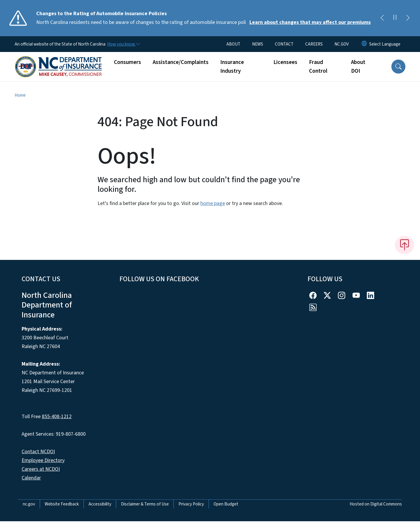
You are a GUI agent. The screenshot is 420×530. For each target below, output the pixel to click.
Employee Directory (43, 460)
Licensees (285, 62)
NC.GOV (342, 44)
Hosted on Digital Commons (376, 504)
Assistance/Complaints (181, 62)
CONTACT (284, 44)
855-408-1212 (57, 417)
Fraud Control (318, 67)
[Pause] (395, 18)
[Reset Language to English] (364, 44)
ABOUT (233, 44)
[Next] (408, 18)
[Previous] (382, 18)
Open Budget (226, 504)
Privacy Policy (191, 504)
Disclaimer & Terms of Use (145, 504)
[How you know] (123, 44)
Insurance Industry (232, 67)
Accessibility (100, 504)
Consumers (127, 62)
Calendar (31, 478)
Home (20, 95)
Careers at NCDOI (41, 469)
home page (213, 203)
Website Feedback (62, 504)
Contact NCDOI (38, 452)
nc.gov (29, 504)
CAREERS (314, 44)
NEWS (258, 44)
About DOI (358, 67)
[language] (385, 44)
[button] (398, 67)
